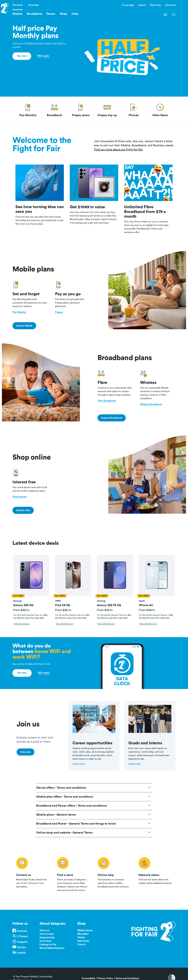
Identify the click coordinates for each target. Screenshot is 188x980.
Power (51, 14)
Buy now (22, 56)
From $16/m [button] (105, 610)
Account (170, 5)
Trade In (82, 945)
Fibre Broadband (107, 401)
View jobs (25, 752)
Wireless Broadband (151, 404)
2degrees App (47, 937)
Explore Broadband (112, 418)
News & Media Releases (52, 948)
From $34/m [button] (147, 610)
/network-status (155, 874)
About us (44, 930)
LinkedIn (21, 953)
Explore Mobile (24, 326)
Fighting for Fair (48, 945)
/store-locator (74, 874)
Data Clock (45, 941)
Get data (22, 673)
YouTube (21, 947)
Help (75, 14)
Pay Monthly (19, 312)
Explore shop (23, 510)
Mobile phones (85, 930)
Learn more (79, 764)
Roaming (156, 5)
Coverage (128, 5)
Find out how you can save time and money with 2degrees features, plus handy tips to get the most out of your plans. (39, 220)
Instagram (22, 942)
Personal (18, 5)
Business (34, 5)
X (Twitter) (22, 936)
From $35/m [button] (21, 610)
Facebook (22, 931)
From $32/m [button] (63, 610)
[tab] (31, 592)
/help (114, 874)
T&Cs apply (43, 56)
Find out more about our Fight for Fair (118, 150)
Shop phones (19, 497)
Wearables (83, 934)
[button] (31, 576)
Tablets (81, 937)
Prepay (59, 312)
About (142, 5)
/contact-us (33, 874)
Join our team (47, 934)
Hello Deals (83, 941)
